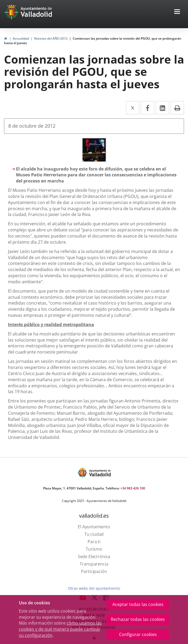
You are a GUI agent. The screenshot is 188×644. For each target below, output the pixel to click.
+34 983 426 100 (133, 488)
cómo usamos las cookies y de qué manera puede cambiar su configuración (60, 629)
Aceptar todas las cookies (138, 604)
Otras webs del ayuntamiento (94, 588)
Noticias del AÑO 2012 (51, 38)
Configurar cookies (138, 634)
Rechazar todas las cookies (138, 619)
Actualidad (21, 38)
